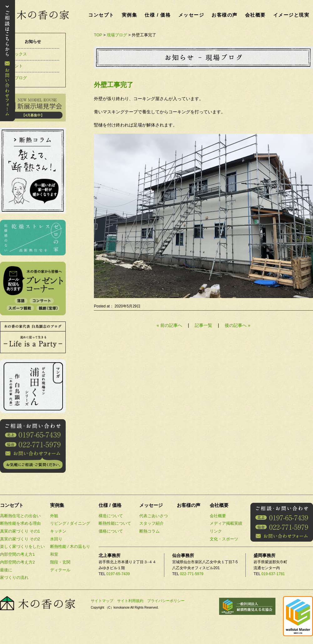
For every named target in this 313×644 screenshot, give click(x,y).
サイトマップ (102, 601)
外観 (54, 516)
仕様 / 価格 (158, 15)
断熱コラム (149, 531)
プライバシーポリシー (166, 601)
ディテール (60, 570)
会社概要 (255, 15)
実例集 (130, 15)
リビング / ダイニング (70, 523)
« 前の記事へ (169, 325)
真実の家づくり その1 (20, 531)
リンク (216, 531)
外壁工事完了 (114, 85)
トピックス (17, 54)
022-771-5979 (192, 574)
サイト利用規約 (130, 601)
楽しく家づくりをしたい (22, 546)
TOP (98, 35)
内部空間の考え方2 (17, 562)
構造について (111, 516)
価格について (111, 531)
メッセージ (191, 15)
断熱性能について (115, 523)
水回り (56, 539)
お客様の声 (225, 15)
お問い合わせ (8, 61)
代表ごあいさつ (154, 516)
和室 (54, 554)
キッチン (58, 531)
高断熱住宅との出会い (20, 516)
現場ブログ (117, 35)
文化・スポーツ (224, 539)
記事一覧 (204, 325)
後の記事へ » (238, 325)
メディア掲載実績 (226, 523)
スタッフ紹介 (151, 523)
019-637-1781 (273, 574)
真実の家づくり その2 (20, 539)
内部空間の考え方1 (17, 554)
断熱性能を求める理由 (20, 523)
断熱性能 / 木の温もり (70, 546)
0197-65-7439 (118, 574)
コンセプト (101, 15)
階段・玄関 (60, 562)
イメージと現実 (291, 15)
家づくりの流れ (14, 577)
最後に (6, 570)
